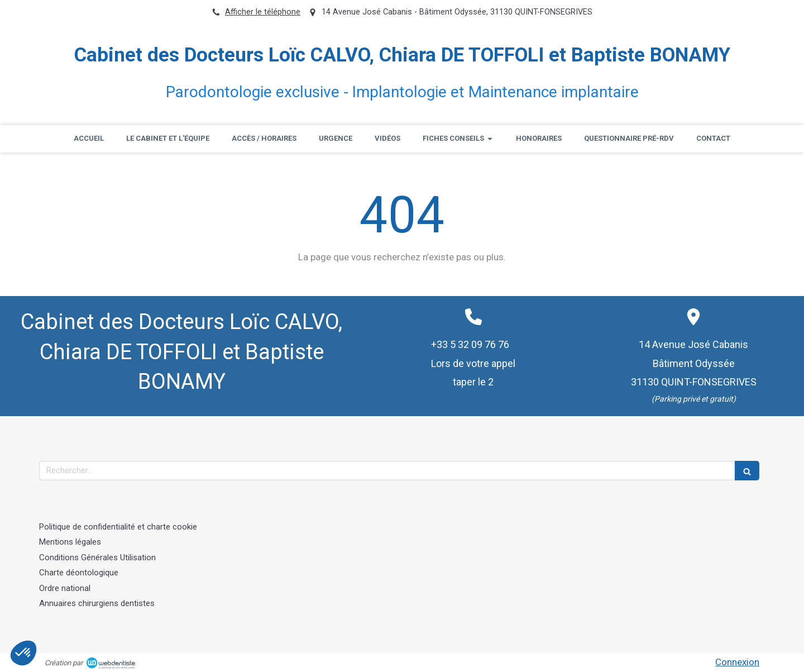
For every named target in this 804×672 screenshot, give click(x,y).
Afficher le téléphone (263, 12)
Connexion (737, 662)
